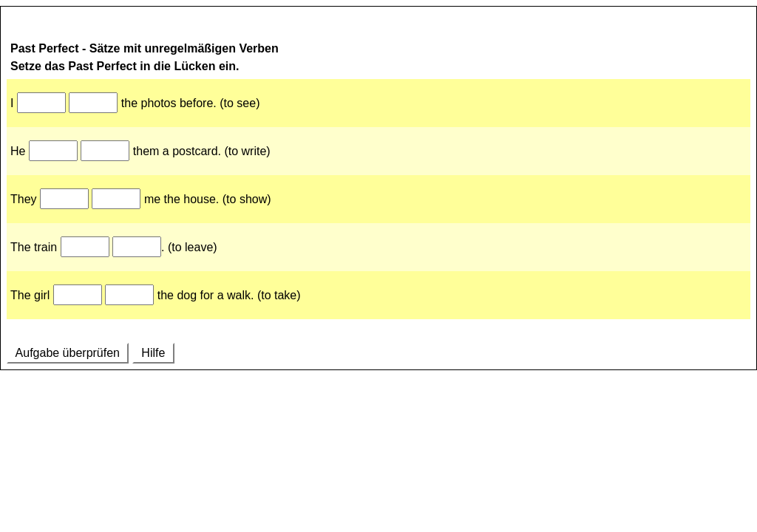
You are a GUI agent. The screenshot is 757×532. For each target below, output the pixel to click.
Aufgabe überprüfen (68, 353)
